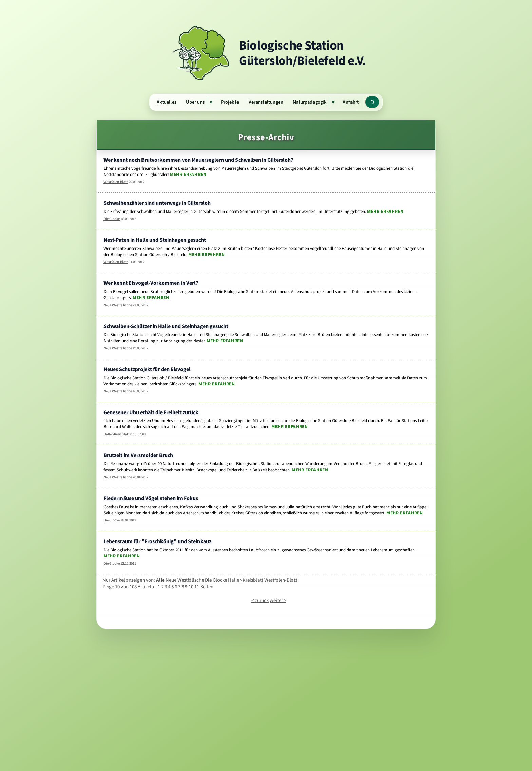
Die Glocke (112, 219)
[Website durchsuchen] (372, 102)
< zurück (260, 600)
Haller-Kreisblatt (117, 434)
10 (191, 587)
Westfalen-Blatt (116, 182)
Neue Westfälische (118, 305)
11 (197, 587)
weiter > (278, 600)
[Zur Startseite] (266, 53)
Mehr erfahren (188, 174)
